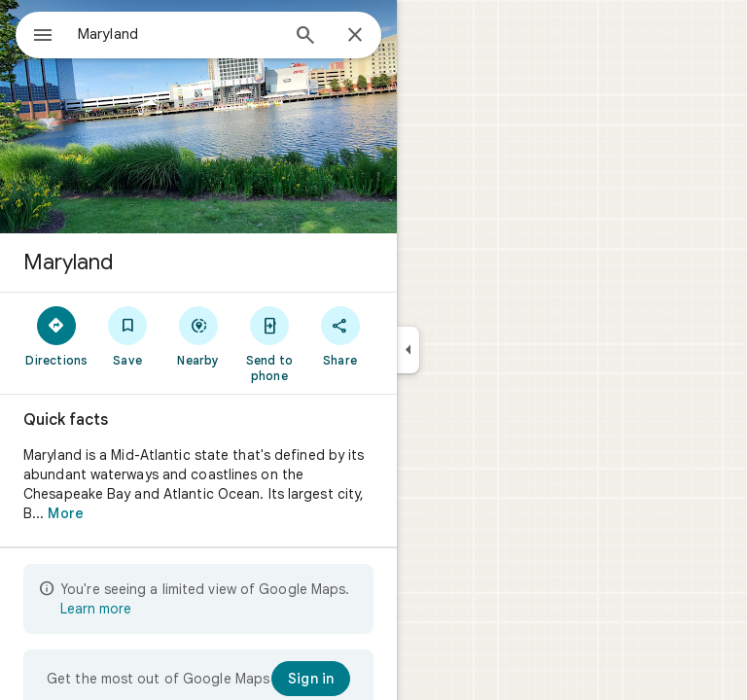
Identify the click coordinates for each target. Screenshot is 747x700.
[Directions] (57, 335)
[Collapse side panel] (408, 350)
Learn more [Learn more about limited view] (96, 609)
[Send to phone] (269, 343)
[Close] (355, 36)
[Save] (128, 335)
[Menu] (43, 37)
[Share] (340, 335)
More (65, 513)
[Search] (305, 37)
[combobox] (178, 34)
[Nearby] (199, 335)
